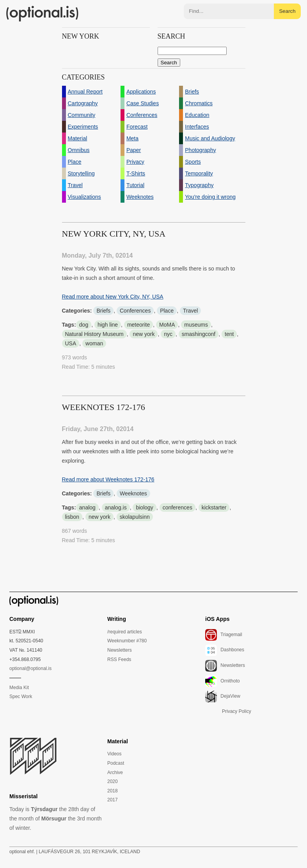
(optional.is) (43, 14)
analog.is (116, 507)
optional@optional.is (30, 668)
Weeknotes (133, 493)
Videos (114, 754)
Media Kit (19, 688)
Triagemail (224, 635)
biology (144, 507)
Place (167, 311)
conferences (177, 507)
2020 (113, 781)
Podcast (116, 763)
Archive (115, 773)
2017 (113, 800)
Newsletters (120, 650)
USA (71, 343)
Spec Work (21, 697)
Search (287, 11)
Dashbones (225, 650)
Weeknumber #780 (127, 641)
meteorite (138, 325)
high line (108, 325)
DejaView (223, 697)
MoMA (167, 325)
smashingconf (199, 334)
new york (144, 334)
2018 (113, 791)
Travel (190, 311)
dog (84, 325)
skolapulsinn (135, 517)
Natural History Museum (94, 334)
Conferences (135, 311)
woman (94, 343)
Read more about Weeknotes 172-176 (108, 479)
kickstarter (214, 507)
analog (87, 507)
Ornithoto (223, 681)
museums (196, 325)
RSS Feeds (119, 659)
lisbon (72, 517)
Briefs (103, 311)
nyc (168, 334)
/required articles (125, 632)
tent (229, 334)
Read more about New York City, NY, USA (113, 297)
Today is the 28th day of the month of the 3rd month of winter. (56, 819)
